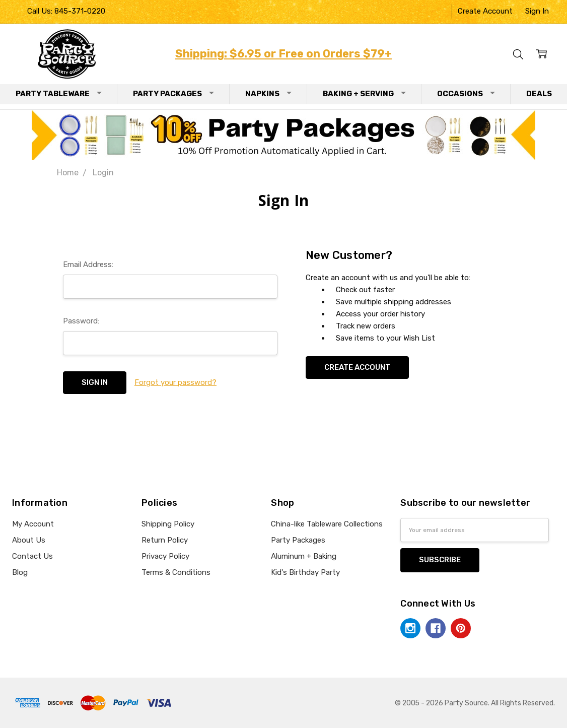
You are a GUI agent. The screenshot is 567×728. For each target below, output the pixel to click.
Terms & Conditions (176, 572)
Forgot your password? (175, 382)
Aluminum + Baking (304, 556)
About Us (29, 540)
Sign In (537, 11)
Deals (539, 94)
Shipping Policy (168, 524)
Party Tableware (59, 94)
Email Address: (88, 264)
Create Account (485, 11)
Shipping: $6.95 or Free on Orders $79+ (283, 54)
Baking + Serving (364, 94)
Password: (81, 321)
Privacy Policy (165, 556)
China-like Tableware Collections (327, 524)
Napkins (268, 94)
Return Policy (165, 540)
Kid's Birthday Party (305, 572)
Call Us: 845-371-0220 (66, 11)
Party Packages (173, 94)
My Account (33, 524)
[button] (284, 135)
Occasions (466, 94)
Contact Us (32, 556)
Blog (20, 572)
